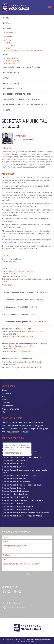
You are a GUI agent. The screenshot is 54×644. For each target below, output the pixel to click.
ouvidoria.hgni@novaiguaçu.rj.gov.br (20, 337)
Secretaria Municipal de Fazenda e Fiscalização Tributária (22, 485)
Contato (7, 110)
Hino (3, 397)
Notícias (7, 23)
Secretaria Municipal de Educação (14, 479)
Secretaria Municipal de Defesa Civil (15, 467)
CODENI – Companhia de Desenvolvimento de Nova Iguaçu (22, 423)
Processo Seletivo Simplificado (17, 94)
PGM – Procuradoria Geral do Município (15, 432)
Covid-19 (9, 43)
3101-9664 (13, 349)
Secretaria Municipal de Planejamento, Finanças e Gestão (22, 501)
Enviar (27, 574)
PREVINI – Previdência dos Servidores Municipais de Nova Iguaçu (25, 429)
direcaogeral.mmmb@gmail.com (19, 351)
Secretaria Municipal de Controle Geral (16, 461)
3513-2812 (13, 334)
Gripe (8, 48)
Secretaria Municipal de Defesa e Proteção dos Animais (22, 516)
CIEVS (6, 55)
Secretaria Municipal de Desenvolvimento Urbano (19, 476)
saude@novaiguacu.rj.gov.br (17, 277)
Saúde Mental (11, 33)
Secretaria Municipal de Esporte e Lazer (16, 482)
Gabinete (5, 400)
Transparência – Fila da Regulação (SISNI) (22, 68)
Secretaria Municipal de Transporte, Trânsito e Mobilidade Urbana (25, 513)
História (4, 390)
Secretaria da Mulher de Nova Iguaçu (15, 494)
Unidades (7, 29)
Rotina (8, 40)
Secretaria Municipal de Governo (13, 488)
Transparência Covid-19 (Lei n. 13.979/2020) (22, 100)
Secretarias (6, 403)
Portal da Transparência (10, 409)
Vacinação (8, 37)
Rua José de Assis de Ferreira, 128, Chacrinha (26, 362)
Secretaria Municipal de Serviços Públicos (17, 510)
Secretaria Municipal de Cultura (13, 464)
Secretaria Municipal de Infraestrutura (15, 491)
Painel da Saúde (12, 58)
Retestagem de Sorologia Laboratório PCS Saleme (25, 105)
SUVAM (6, 78)
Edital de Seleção (11, 84)
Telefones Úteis (7, 406)
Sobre (6, 18)
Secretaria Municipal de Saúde (13, 504)
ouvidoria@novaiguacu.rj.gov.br (16, 607)
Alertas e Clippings (13, 61)
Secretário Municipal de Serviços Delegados (17, 507)
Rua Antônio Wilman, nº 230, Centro (22, 271)
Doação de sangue (11, 73)
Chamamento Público (12, 89)
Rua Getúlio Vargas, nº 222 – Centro (22, 346)
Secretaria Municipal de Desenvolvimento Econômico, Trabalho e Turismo (25, 471)
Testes (13, 46)
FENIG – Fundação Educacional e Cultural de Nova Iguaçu (22, 426)
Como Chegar (7, 394)
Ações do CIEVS (12, 64)
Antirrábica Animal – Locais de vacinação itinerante (25, 51)
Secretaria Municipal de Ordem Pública (16, 497)
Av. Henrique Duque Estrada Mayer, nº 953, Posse (27, 332)
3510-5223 (13, 365)
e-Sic (4, 412)
